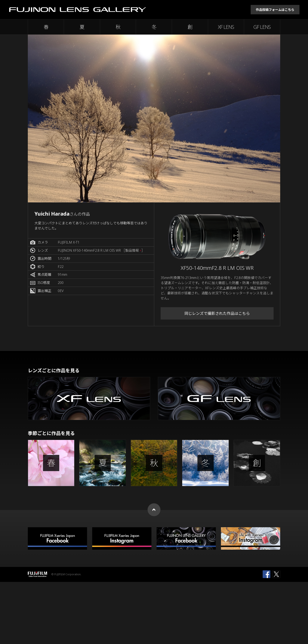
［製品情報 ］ (133, 250)
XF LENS (226, 27)
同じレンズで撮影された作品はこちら (217, 313)
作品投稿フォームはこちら (275, 10)
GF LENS (262, 27)
